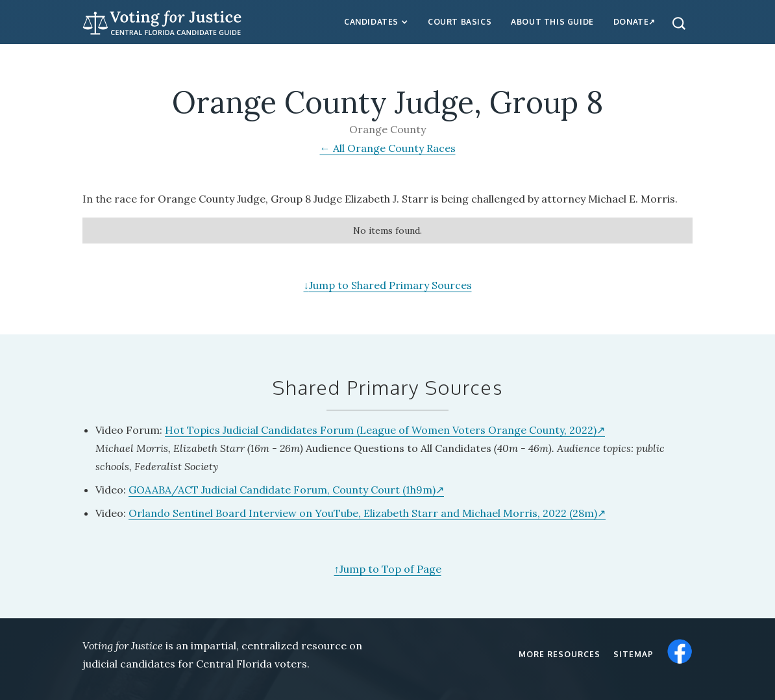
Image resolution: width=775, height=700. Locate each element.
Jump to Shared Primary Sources (388, 285)
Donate (631, 22)
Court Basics (460, 22)
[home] (162, 21)
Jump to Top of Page (388, 569)
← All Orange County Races (388, 148)
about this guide (552, 22)
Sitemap (634, 654)
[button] (376, 22)
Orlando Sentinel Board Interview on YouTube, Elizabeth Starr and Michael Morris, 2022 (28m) (363, 513)
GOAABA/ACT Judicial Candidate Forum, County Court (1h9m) (282, 490)
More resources (560, 654)
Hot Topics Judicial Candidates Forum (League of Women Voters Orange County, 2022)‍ (381, 430)
